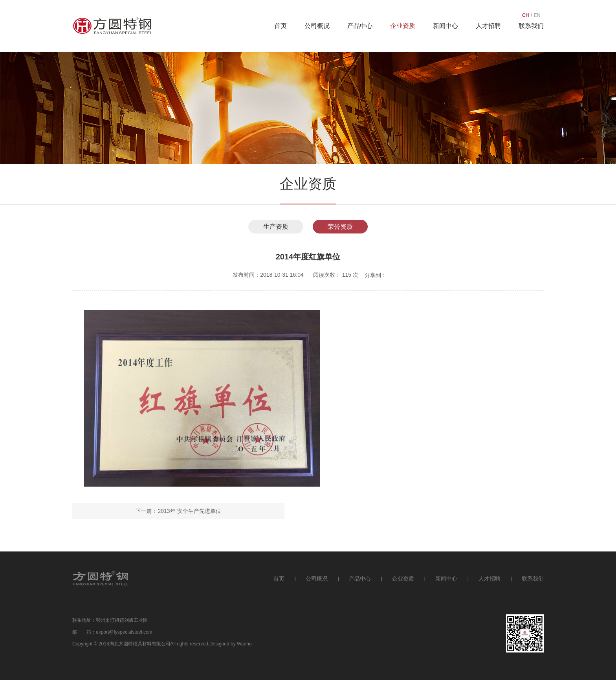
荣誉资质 (340, 227)
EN (537, 15)
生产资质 (276, 227)
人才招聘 (488, 26)
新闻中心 (445, 26)
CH (525, 15)
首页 (280, 26)
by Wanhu (241, 644)
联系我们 (531, 26)
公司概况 (317, 26)
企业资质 (403, 26)
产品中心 (360, 26)
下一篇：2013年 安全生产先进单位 (178, 511)
